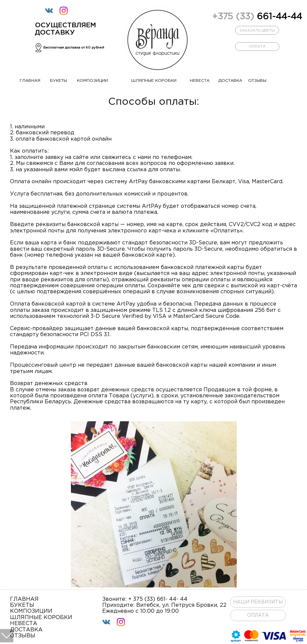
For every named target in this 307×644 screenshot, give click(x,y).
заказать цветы (257, 31)
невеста (200, 81)
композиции (92, 81)
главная (30, 81)
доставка (230, 81)
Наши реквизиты (258, 602)
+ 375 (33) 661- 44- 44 (158, 599)
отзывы (257, 81)
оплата (257, 47)
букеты (58, 81)
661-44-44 (257, 17)
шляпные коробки (154, 81)
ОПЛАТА (258, 615)
